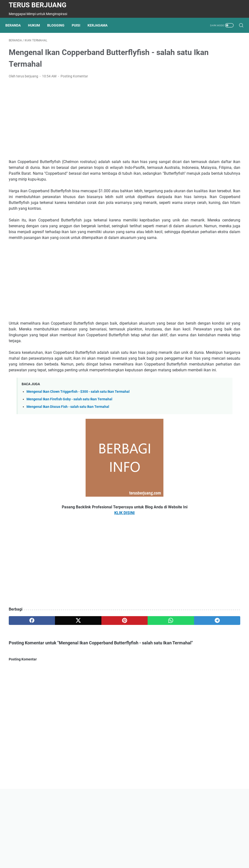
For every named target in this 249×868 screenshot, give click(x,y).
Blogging (59, 25)
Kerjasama (101, 25)
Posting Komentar (74, 80)
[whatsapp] (117, 665)
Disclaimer (117, 850)
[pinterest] (86, 665)
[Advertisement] (86, 122)
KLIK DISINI (86, 557)
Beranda (16, 25)
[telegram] (148, 665)
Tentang (68, 850)
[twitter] (55, 665)
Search (161, 850)
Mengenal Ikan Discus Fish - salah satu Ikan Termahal (68, 451)
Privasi (84, 850)
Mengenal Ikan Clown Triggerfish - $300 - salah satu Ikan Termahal (78, 436)
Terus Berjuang (38, 5)
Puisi (79, 25)
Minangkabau (141, 850)
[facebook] (24, 665)
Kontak (99, 850)
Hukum (37, 25)
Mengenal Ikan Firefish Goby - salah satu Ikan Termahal (69, 443)
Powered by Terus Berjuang (137, 860)
